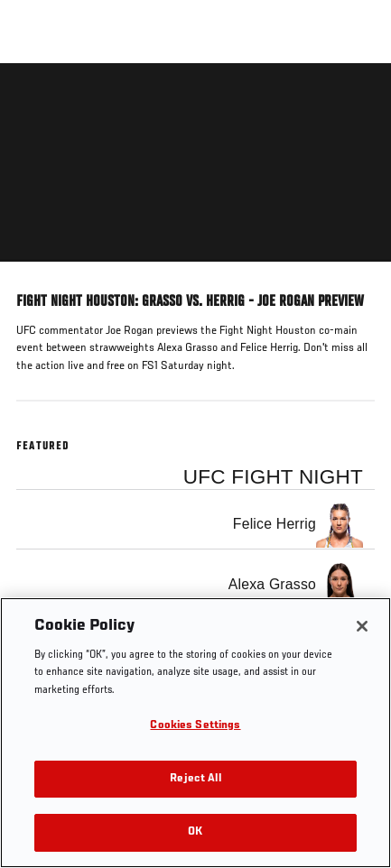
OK (195, 832)
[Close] (362, 626)
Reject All (195, 779)
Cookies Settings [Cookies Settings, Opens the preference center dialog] (195, 726)
